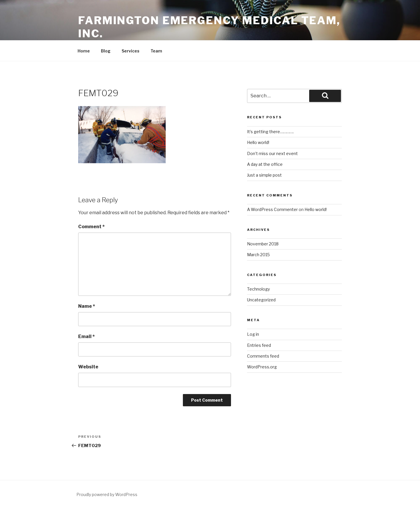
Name (87, 306)
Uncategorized (261, 300)
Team (156, 51)
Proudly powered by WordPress (107, 494)
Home (84, 51)
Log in (253, 334)
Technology (258, 289)
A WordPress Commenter (272, 209)
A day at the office (265, 164)
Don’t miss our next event (272, 153)
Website (88, 367)
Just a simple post (264, 175)
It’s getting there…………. (270, 132)
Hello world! (258, 142)
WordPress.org (262, 367)
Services (131, 51)
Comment (91, 227)
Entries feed (259, 345)
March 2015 (258, 255)
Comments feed (263, 356)
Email (86, 336)
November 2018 (263, 244)
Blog (106, 51)
